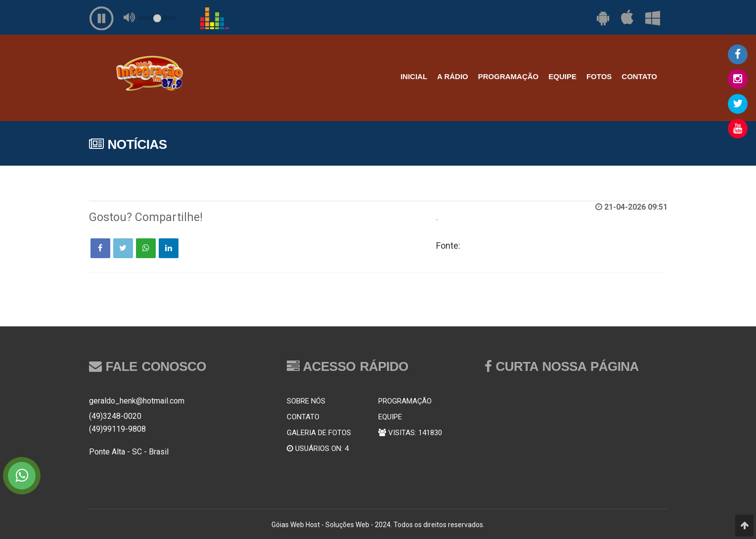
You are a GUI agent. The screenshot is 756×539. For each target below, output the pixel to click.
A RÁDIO (453, 76)
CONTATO (639, 76)
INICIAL (414, 76)
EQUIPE (562, 76)
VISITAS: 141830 (410, 433)
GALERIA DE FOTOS (319, 433)
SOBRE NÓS (306, 401)
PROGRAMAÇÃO (509, 76)
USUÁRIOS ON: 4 (318, 449)
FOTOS (599, 76)
